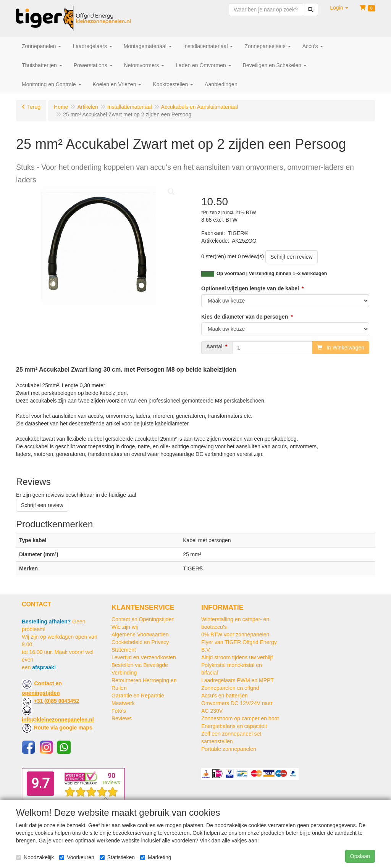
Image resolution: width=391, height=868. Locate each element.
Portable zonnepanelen (229, 749)
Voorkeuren (77, 857)
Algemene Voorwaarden (140, 634)
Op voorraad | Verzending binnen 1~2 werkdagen (272, 274)
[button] (339, 8)
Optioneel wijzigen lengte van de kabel (250, 288)
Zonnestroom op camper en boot (240, 718)
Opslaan (360, 856)
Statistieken (117, 857)
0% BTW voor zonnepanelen (235, 634)
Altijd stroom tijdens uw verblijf (237, 657)
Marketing (156, 857)
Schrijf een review (292, 257)
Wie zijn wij (125, 627)
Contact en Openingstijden (143, 619)
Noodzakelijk (35, 857)
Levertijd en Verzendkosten (144, 657)
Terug (34, 107)
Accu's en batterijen (225, 696)
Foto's (119, 711)
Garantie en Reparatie (138, 696)
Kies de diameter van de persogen (245, 317)
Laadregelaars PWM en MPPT (238, 680)
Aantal (214, 346)
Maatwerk (123, 703)
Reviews (122, 718)
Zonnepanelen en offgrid (230, 688)
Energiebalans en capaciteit (234, 726)
